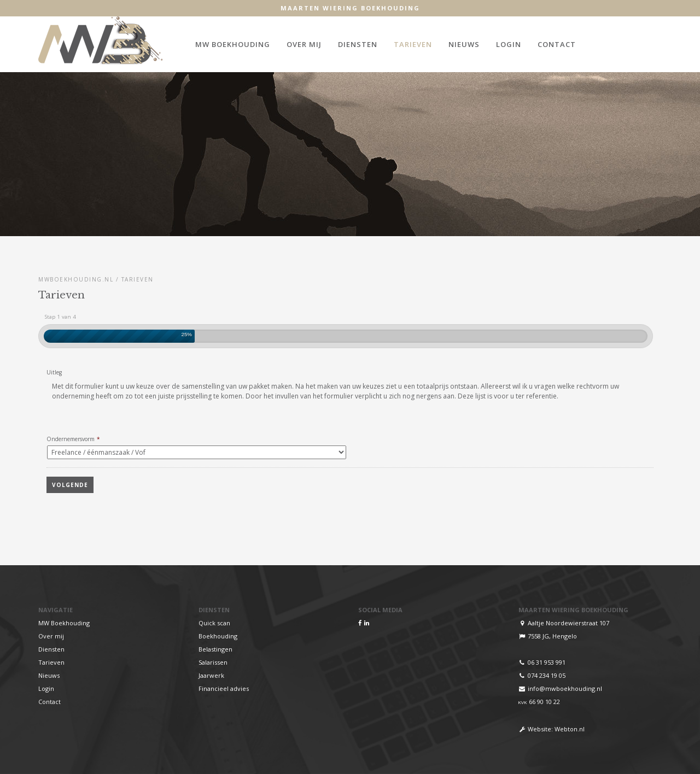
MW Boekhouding (233, 44)
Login (509, 44)
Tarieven (413, 44)
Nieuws (464, 44)
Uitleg (54, 373)
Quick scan (214, 623)
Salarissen (213, 662)
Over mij (304, 44)
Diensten (358, 44)
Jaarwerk (211, 675)
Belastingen (215, 649)
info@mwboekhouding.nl (565, 688)
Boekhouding (218, 636)
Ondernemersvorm (73, 439)
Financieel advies (224, 688)
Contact (557, 44)
